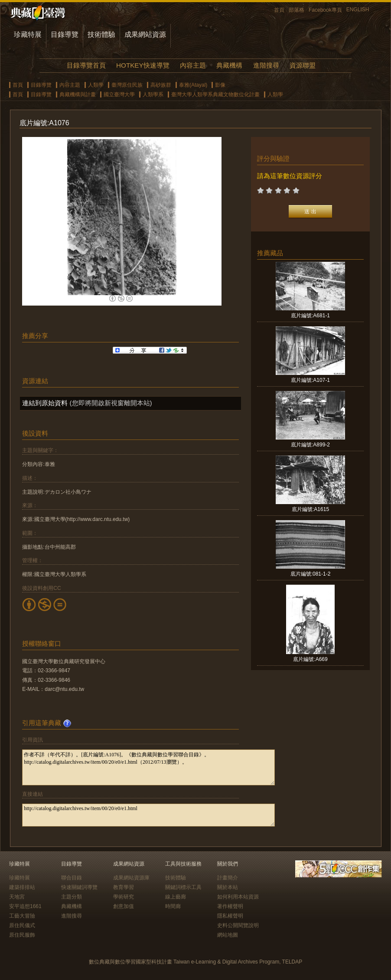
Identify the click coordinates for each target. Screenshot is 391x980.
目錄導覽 (65, 34)
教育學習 (124, 887)
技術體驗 (101, 34)
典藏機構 (229, 65)
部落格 (297, 10)
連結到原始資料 (45, 403)
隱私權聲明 (230, 916)
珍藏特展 (28, 34)
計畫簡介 (228, 878)
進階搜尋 (266, 65)
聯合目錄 (72, 878)
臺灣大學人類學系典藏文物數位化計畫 (215, 94)
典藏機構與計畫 (78, 94)
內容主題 (193, 65)
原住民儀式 (22, 925)
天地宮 (17, 897)
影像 (220, 85)
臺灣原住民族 (127, 85)
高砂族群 (161, 85)
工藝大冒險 (22, 916)
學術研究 (124, 897)
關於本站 (228, 887)
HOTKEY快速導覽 (143, 65)
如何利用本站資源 (238, 897)
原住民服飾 (22, 935)
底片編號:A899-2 (310, 445)
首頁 (279, 10)
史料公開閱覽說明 (238, 925)
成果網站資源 (145, 34)
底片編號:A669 (310, 659)
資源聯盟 (303, 65)
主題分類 (72, 897)
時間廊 (173, 906)
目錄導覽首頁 (86, 65)
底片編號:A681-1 (310, 316)
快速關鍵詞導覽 (79, 887)
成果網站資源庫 (131, 878)
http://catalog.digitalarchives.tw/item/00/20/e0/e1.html (148, 815)
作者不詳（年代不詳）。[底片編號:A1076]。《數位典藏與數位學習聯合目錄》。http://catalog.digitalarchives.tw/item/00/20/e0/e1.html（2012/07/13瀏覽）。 (148, 767)
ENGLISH (358, 10)
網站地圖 (228, 935)
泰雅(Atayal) (193, 85)
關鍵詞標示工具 (183, 887)
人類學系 (153, 94)
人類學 (96, 85)
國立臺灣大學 (119, 94)
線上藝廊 (176, 897)
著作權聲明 (230, 906)
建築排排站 (22, 887)
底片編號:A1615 (310, 509)
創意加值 (124, 906)
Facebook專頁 (325, 10)
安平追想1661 (25, 906)
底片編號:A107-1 (310, 380)
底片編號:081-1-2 (311, 574)
